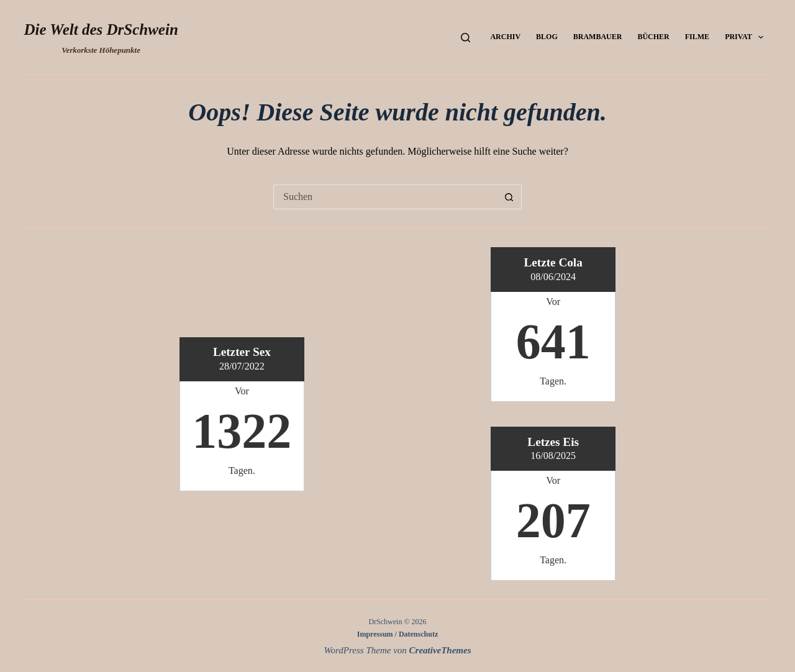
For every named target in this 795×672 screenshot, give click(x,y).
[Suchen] (466, 38)
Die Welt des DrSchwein (101, 30)
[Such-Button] (509, 197)
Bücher (653, 37)
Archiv (505, 37)
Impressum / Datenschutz (397, 634)
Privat (747, 37)
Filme (697, 37)
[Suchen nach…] (385, 197)
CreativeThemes (440, 650)
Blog (547, 37)
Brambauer (598, 37)
